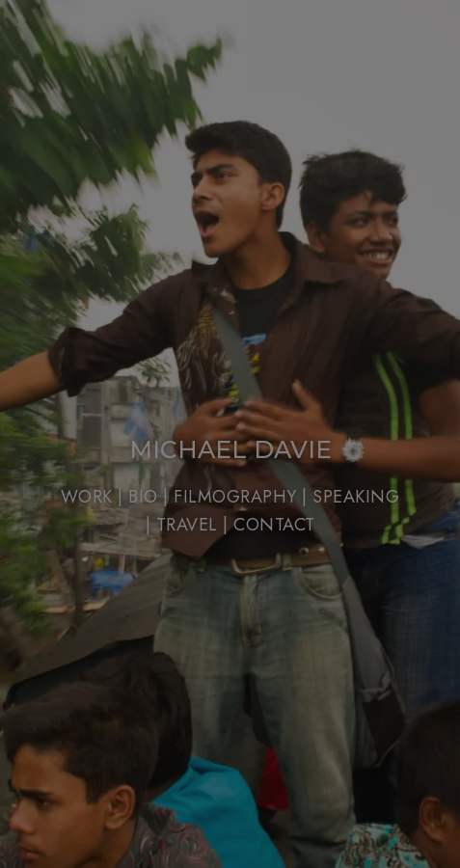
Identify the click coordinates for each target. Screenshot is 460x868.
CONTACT (274, 525)
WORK (87, 497)
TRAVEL (190, 525)
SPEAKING (356, 497)
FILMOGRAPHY (235, 497)
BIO (143, 497)
